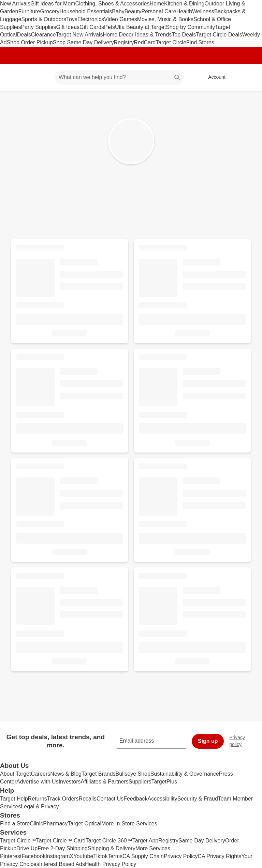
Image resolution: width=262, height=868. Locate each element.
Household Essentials (86, 11)
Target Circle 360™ (109, 841)
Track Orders (63, 799)
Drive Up (27, 848)
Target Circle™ (18, 841)
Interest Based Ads (62, 864)
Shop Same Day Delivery (83, 42)
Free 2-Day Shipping (63, 848)
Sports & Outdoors (44, 19)
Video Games (121, 19)
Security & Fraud (198, 799)
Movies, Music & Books (165, 19)
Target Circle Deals (219, 35)
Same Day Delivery (202, 841)
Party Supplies (38, 27)
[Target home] (15, 77)
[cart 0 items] (248, 77)
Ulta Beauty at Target (140, 27)
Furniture (29, 11)
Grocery (50, 11)
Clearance (43, 35)
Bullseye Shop (133, 774)
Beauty (133, 11)
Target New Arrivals (79, 35)
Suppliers (140, 782)
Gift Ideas (68, 27)
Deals (24, 35)
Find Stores (200, 42)
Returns (38, 799)
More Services (153, 848)
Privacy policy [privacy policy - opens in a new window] (246, 741)
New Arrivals (15, 4)
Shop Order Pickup (30, 42)
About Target (15, 774)
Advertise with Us (38, 782)
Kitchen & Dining (184, 4)
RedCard (145, 42)
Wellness (203, 11)
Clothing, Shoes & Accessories (113, 4)
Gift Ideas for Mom (53, 4)
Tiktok (100, 856)
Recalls (88, 799)
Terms (115, 856)
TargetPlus (164, 782)
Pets (110, 27)
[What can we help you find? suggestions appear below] (119, 77)
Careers (40, 774)
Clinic (36, 824)
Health (184, 11)
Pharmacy (55, 824)
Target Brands (99, 774)
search (177, 78)
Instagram (57, 856)
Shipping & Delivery (112, 848)
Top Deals (184, 35)
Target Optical (84, 824)
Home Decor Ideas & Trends (137, 35)
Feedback (135, 799)
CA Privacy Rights (220, 856)
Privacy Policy (181, 856)
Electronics (91, 19)
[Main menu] (39, 77)
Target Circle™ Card (61, 841)
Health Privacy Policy (111, 864)
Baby (118, 11)
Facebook (33, 856)
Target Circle (171, 42)
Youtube (83, 856)
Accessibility (162, 799)
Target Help (14, 799)
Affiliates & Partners (105, 782)
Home (157, 4)
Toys (72, 19)
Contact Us (110, 799)
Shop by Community (190, 27)
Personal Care (159, 11)
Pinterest (11, 856)
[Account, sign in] (213, 77)
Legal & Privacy (40, 806)
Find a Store (15, 824)
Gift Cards (92, 27)
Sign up (208, 741)
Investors (70, 782)
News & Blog (66, 774)
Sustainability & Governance (185, 774)
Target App (145, 841)
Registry (124, 42)
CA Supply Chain (143, 856)
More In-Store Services (129, 824)
